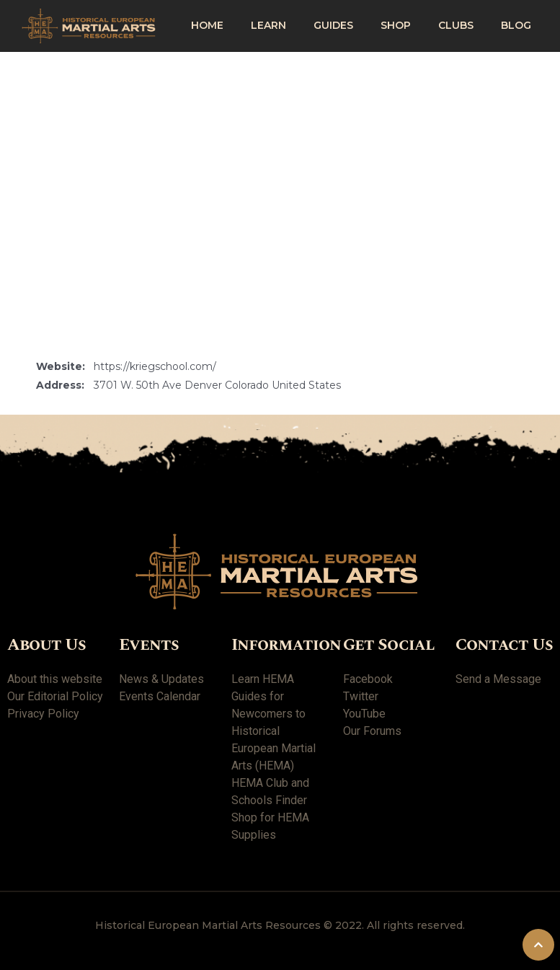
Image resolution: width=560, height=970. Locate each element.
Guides (333, 25)
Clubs (456, 25)
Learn (268, 25)
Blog (516, 25)
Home (207, 25)
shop (396, 25)
